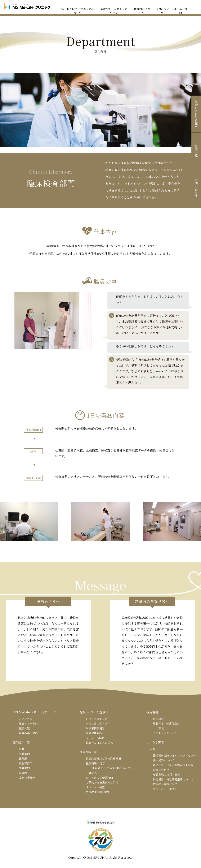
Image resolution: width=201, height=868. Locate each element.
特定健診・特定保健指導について (173, 779)
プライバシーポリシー (166, 789)
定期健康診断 (94, 733)
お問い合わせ (161, 770)
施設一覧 (24, 728)
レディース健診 (95, 738)
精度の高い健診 (28, 733)
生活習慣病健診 (95, 728)
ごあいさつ (26, 719)
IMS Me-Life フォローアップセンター (176, 755)
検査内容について (142, 11)
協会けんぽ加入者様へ (99, 743)
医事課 (23, 758)
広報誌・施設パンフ (165, 784)
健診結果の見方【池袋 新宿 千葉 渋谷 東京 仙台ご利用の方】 (109, 768)
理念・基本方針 (28, 723)
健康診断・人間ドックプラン (114, 11)
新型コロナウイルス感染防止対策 (173, 765)
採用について (162, 11)
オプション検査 (95, 787)
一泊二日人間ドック (98, 723)
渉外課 (23, 773)
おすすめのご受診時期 (99, 778)
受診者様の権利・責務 (166, 775)
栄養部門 (24, 768)
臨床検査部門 (27, 778)
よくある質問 (181, 11)
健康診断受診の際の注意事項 (103, 758)
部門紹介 (158, 719)
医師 (22, 749)
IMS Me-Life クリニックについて (78, 11)
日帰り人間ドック (97, 719)
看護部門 (24, 754)
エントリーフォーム (165, 733)
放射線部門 (26, 763)
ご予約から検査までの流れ (102, 782)
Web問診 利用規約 (97, 792)
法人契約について (164, 760)
